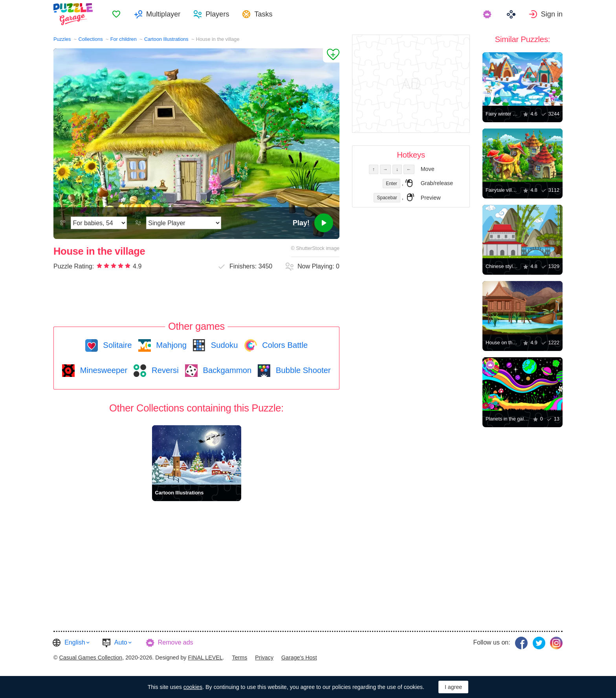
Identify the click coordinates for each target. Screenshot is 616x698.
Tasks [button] (263, 14)
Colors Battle (284, 345)
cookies (193, 687)
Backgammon (226, 370)
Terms (240, 658)
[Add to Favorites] (331, 55)
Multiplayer (163, 14)
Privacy (264, 658)
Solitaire (116, 345)
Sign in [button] (552, 14)
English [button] (75, 642)
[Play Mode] (184, 223)
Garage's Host (299, 658)
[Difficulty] (99, 223)
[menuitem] (116, 14)
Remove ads (176, 642)
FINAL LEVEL (205, 658)
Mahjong (170, 345)
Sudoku (223, 345)
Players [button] (217, 14)
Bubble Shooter (302, 370)
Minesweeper (103, 370)
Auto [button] (121, 642)
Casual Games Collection (91, 658)
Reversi (164, 370)
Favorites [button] (116, 14)
